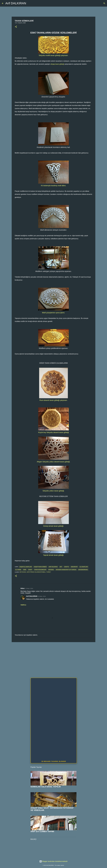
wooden (51, 570)
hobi (25, 570)
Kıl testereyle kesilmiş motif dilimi (53, 186)
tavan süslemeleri (40, 570)
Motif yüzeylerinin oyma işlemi (53, 313)
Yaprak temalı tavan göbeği (53, 555)
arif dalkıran (53, 567)
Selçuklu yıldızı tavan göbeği (53, 491)
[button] (16, 27)
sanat (30, 570)
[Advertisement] (53, 658)
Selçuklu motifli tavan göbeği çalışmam (53, 55)
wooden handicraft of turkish (66, 570)
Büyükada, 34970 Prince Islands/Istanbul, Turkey (35, 572)
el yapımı (18, 570)
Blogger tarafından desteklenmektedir (53, 861)
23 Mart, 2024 (29, 588)
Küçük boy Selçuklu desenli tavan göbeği (53, 432)
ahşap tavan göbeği (57, 64)
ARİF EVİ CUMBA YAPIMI (42, 831)
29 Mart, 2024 (42, 596)
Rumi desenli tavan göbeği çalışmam (53, 400)
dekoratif (74, 567)
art (61, 567)
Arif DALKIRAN (16, 3)
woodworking (83, 570)
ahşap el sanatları (26, 567)
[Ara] (104, 3)
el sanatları (84, 567)
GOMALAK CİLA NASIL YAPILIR (46, 787)
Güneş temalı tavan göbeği (53, 526)
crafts (67, 567)
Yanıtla (23, 605)
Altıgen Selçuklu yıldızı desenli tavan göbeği (53, 462)
